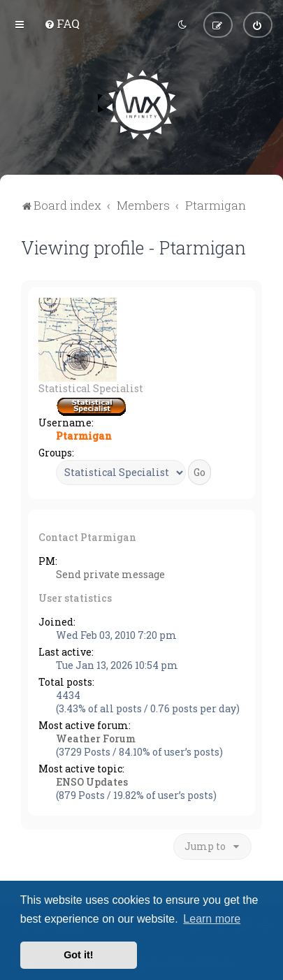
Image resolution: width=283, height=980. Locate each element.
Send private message (110, 574)
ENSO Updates (92, 781)
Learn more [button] (212, 919)
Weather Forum (96, 738)
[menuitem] (62, 23)
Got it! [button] (78, 955)
